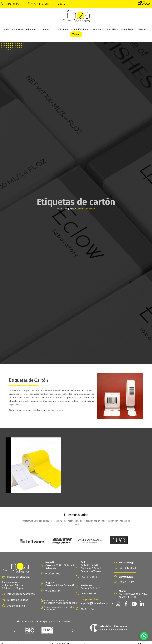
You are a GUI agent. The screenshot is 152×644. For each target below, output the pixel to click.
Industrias (112, 30)
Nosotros (143, 30)
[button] (14, 631)
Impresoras (18, 30)
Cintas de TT (48, 30)
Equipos (98, 30)
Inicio (6, 30)
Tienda (76, 34)
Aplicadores (64, 30)
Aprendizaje (128, 30)
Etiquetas (32, 30)
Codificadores (82, 30)
